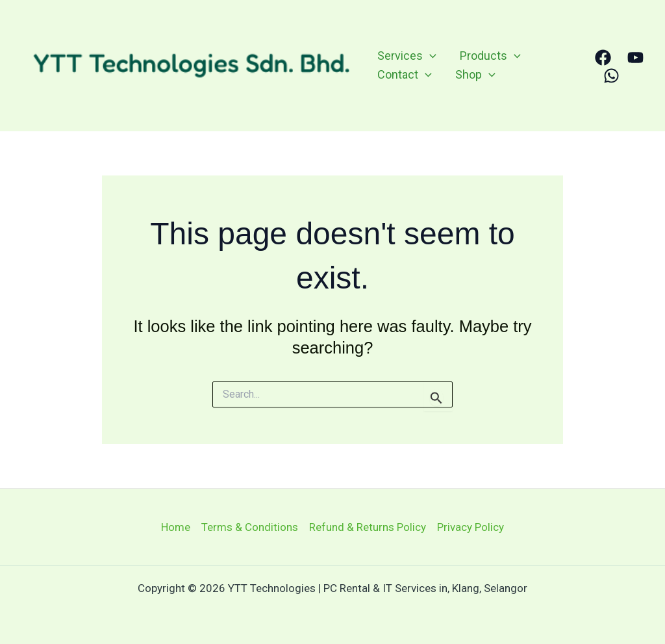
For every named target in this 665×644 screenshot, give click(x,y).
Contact (405, 75)
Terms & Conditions (250, 527)
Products (490, 56)
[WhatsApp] (611, 76)
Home (176, 527)
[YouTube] (635, 58)
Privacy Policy (471, 527)
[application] (430, 56)
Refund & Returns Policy (368, 527)
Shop (475, 75)
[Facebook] (603, 58)
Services (407, 56)
